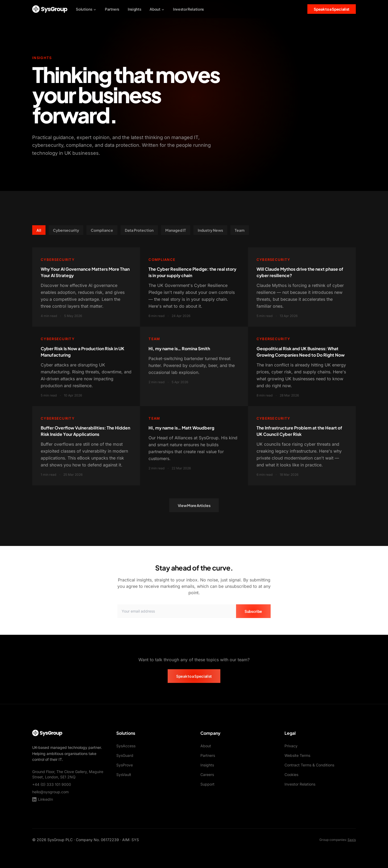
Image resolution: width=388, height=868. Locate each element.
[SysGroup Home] (50, 9)
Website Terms (297, 755)
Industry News (210, 232)
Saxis (352, 840)
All (39, 232)
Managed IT (176, 232)
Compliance (102, 232)
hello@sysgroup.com (50, 792)
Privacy (291, 746)
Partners (112, 9)
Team (240, 232)
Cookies (291, 775)
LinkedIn (43, 799)
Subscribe (253, 614)
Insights (134, 9)
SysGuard (125, 755)
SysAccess (126, 746)
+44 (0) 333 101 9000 (52, 784)
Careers (207, 775)
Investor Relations (188, 9)
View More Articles (194, 508)
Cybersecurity (66, 232)
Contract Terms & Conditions (309, 765)
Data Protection (139, 232)
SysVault (124, 775)
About (157, 9)
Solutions (86, 9)
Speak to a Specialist (332, 9)
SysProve (125, 765)
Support (207, 784)
